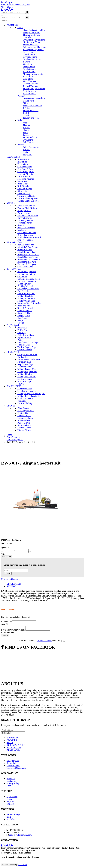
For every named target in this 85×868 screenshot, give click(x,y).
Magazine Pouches (26, 179)
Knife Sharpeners (25, 235)
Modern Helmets (25, 379)
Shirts (25, 132)
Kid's (20, 120)
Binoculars (22, 162)
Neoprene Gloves (25, 418)
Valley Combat (8, 7)
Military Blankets (25, 296)
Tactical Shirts (29, 71)
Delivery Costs (13, 766)
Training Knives (25, 223)
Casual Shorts (29, 54)
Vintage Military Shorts (33, 50)
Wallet (20, 340)
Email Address (8, 633)
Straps (20, 320)
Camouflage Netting (26, 274)
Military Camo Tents (27, 298)
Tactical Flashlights (26, 403)
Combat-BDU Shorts (32, 59)
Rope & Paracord (25, 308)
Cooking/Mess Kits (26, 286)
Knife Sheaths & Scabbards (29, 237)
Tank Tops (27, 113)
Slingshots (22, 191)
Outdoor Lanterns (25, 398)
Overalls (27, 115)
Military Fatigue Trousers (34, 89)
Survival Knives (25, 218)
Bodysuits (27, 154)
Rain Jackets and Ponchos (34, 47)
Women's (21, 96)
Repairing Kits (24, 306)
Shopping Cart (13, 761)
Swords (21, 225)
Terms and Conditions (16, 769)
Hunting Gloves (24, 413)
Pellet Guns (23, 184)
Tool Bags (22, 333)
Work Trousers (29, 81)
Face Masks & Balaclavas (29, 359)
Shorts (26, 130)
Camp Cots (22, 276)
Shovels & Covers (25, 313)
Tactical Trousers (30, 86)
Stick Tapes (23, 318)
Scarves (21, 384)
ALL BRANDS (13, 751)
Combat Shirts (29, 69)
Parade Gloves (24, 423)
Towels (21, 323)
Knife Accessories (25, 240)
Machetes (22, 230)
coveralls (27, 37)
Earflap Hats (23, 357)
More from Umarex (11, 579)
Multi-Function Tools (27, 233)
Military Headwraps (26, 374)
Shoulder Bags (24, 345)
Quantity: (5, 547)
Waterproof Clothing (32, 32)
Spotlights (22, 401)
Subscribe (6, 734)
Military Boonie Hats (27, 369)
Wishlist (10, 5)
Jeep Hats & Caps (25, 364)
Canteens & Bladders (27, 281)
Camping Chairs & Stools (29, 279)
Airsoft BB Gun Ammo (28, 247)
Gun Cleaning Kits (26, 172)
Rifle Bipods (23, 186)
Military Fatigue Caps (27, 372)
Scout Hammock (25, 311)
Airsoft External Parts (27, 252)
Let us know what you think (13, 631)
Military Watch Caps (27, 376)
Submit (8, 573)
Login (4, 2)
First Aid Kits (23, 291)
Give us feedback (44, 641)
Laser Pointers (24, 176)
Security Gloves (24, 425)
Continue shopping (10, 865)
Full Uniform (29, 142)
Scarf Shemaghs (25, 381)
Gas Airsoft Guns (25, 267)
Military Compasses (26, 301)
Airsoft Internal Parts (27, 262)
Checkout (23, 865)
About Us (11, 779)
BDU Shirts (28, 79)
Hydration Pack (24, 337)
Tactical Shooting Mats (28, 198)
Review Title (7, 622)
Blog (9, 818)
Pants (25, 152)
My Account (12, 797)
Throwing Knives (25, 220)
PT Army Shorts (30, 57)
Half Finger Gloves (26, 411)
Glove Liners (23, 408)
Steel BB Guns (24, 193)
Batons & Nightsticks (27, 272)
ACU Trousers (29, 91)
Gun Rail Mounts (25, 174)
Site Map (11, 805)
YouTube (11, 820)
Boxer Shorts (29, 52)
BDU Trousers (29, 93)
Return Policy (13, 764)
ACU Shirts (28, 76)
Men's (20, 28)
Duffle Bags (23, 330)
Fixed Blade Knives (26, 206)
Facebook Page (13, 815)
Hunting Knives (24, 211)
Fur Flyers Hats (24, 362)
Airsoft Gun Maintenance (29, 259)
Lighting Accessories (27, 391)
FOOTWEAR (13, 738)
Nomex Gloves (24, 420)
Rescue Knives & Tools (28, 215)
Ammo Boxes (23, 159)
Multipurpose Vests (31, 42)
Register (10, 2)
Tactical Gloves (24, 428)
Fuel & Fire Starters (26, 294)
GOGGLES (12, 741)
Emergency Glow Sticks (28, 289)
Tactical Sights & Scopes (28, 201)
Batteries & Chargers (27, 264)
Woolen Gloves (24, 430)
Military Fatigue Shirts (33, 74)
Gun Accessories (25, 167)
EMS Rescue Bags (26, 335)
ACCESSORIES (14, 748)
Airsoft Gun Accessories (28, 254)
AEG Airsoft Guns (26, 245)
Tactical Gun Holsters (27, 196)
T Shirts (26, 62)
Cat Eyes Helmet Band (27, 355)
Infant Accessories (31, 147)
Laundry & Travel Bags (28, 342)
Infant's (21, 145)
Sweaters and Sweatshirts (34, 40)
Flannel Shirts (29, 67)
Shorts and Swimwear (32, 106)
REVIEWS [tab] (11, 586)
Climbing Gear (24, 284)
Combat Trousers (30, 84)
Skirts (25, 103)
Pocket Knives (24, 213)
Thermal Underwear (32, 35)
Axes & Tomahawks (26, 228)
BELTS (10, 743)
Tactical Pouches (25, 350)
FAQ (9, 787)
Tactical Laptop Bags (27, 347)
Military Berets (24, 367)
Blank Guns (23, 164)
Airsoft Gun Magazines (28, 257)
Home (4, 5)
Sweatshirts (28, 140)
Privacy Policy (13, 784)
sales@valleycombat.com (20, 836)
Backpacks (22, 328)
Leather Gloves (24, 415)
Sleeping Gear (24, 315)
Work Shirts (28, 64)
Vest (25, 123)
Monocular (22, 181)
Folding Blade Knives (27, 208)
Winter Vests (28, 101)
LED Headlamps (25, 389)
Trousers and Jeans (31, 118)
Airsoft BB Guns (25, 250)
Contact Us (19, 5)
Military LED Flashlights (29, 396)
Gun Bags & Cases (26, 169)
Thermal (27, 125)
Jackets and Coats (31, 45)
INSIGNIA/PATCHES (16, 746)
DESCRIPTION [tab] (14, 584)
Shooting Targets (25, 189)
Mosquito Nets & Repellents (30, 303)
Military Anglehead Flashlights (31, 394)
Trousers (27, 135)
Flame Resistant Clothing (34, 30)
